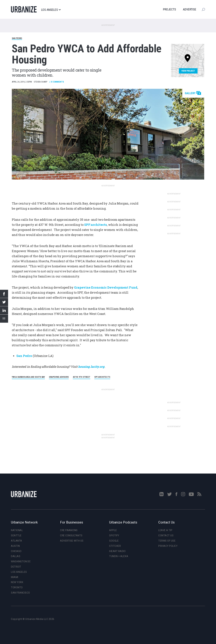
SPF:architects (96, 225)
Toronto (17, 587)
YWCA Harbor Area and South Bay (28, 377)
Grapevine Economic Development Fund (106, 287)
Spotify (114, 535)
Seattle (16, 535)
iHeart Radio (117, 551)
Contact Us (166, 535)
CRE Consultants (71, 535)
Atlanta (17, 541)
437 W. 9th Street (82, 377)
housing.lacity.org (91, 367)
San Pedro (17, 38)
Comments (57, 82)
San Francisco (21, 593)
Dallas (16, 556)
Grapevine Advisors (59, 377)
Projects (170, 9)
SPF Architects (102, 377)
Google (114, 541)
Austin (15, 546)
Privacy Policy (168, 546)
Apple (113, 530)
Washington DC (21, 561)
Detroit (16, 567)
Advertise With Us (72, 541)
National (17, 530)
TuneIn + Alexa (119, 556)
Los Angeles (51, 10)
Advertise (190, 9)
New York (17, 582)
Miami (15, 577)
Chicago (16, 551)
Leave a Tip (165, 530)
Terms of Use (167, 541)
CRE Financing (69, 530)
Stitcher (115, 546)
